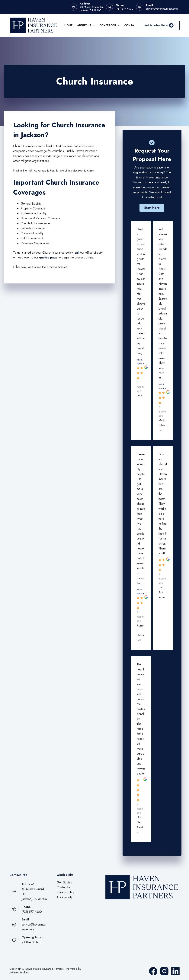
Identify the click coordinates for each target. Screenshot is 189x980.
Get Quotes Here (159, 25)
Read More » (140, 362)
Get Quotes (64, 882)
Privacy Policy (65, 892)
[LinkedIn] (175, 971)
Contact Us (64, 887)
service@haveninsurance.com (162, 9)
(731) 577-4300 (125, 9)
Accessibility (64, 897)
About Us (87, 25)
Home (68, 25)
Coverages (110, 25)
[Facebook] (153, 971)
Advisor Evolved (19, 972)
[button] (152, 208)
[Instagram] (164, 971)
